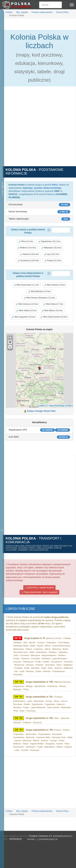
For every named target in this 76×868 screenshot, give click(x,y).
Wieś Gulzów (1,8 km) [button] (55, 285)
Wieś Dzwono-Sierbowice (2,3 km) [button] (39, 298)
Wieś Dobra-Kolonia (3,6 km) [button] (54, 317)
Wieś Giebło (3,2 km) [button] (26, 311)
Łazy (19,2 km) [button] (52, 254)
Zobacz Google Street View (41, 411)
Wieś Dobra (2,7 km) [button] (53, 304)
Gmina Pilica (62, 12)
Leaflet (41, 406)
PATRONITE (16, 839)
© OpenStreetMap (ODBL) (60, 406)
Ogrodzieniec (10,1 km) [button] (49, 241)
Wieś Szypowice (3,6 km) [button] (23, 317)
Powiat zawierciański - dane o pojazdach (39, 592)
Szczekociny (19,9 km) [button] (28, 261)
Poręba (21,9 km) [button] (53, 261)
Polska (9, 12)
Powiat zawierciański (42, 12)
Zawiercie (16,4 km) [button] (29, 254)
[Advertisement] (38, 128)
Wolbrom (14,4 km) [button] (27, 248)
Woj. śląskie (22, 12)
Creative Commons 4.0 (41, 836)
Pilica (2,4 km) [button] (26, 241)
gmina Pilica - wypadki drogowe (39, 588)
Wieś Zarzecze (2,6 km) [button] (27, 304)
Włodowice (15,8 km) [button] (51, 248)
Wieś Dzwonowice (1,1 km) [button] (26, 285)
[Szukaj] (50, 5)
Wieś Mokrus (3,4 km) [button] (52, 311)
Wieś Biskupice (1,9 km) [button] (39, 292)
